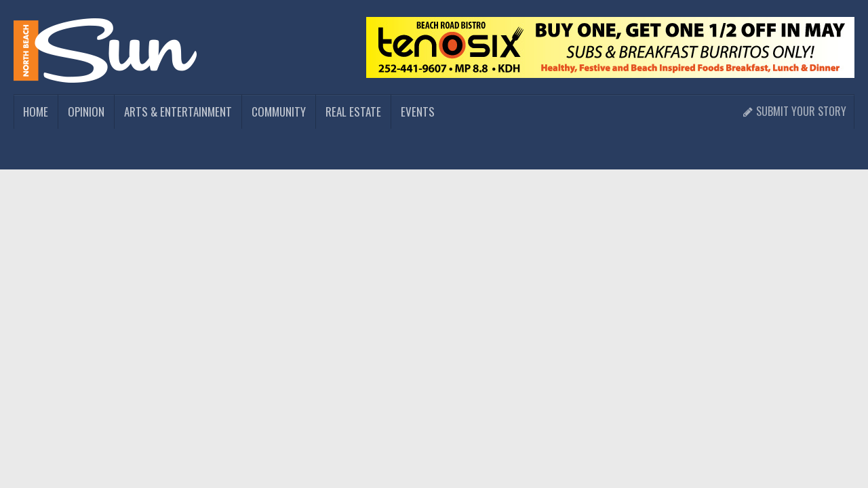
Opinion (86, 111)
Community (279, 111)
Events (418, 111)
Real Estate (353, 111)
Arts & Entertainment (178, 111)
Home (36, 111)
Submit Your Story (794, 111)
